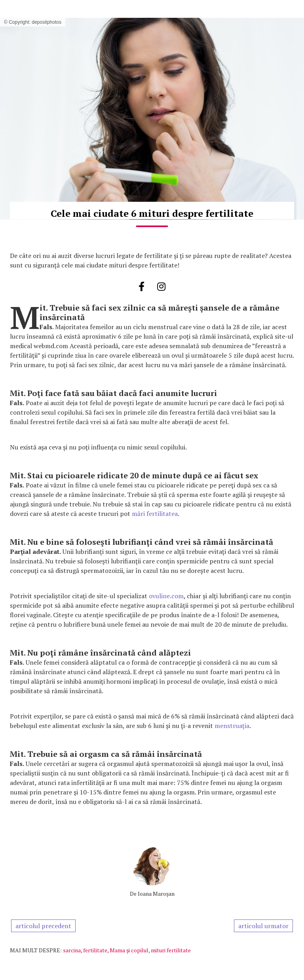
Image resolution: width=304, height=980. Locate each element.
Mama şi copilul (129, 950)
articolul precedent (43, 926)
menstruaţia (232, 726)
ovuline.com (165, 596)
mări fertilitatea (155, 514)
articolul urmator (263, 926)
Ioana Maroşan (156, 894)
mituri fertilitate (171, 950)
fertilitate (95, 950)
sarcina (72, 950)
